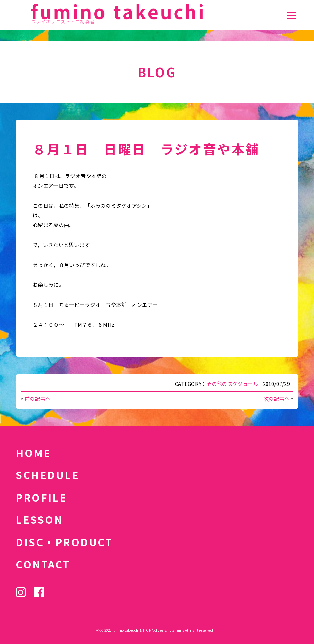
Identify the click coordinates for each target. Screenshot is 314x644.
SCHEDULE (48, 475)
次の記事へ (277, 399)
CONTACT (43, 564)
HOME (33, 453)
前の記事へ (38, 399)
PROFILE (41, 497)
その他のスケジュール (233, 384)
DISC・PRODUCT (64, 542)
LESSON (39, 519)
